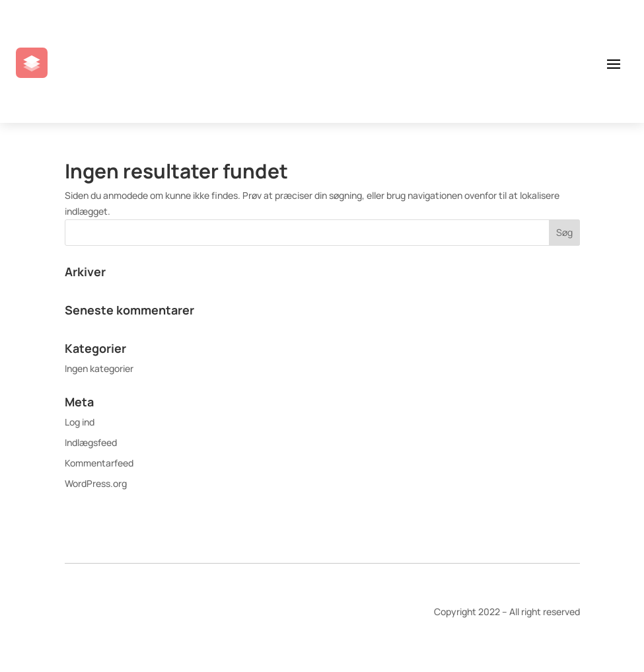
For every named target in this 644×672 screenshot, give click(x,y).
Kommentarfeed (99, 463)
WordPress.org (96, 483)
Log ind (80, 422)
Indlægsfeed (91, 442)
